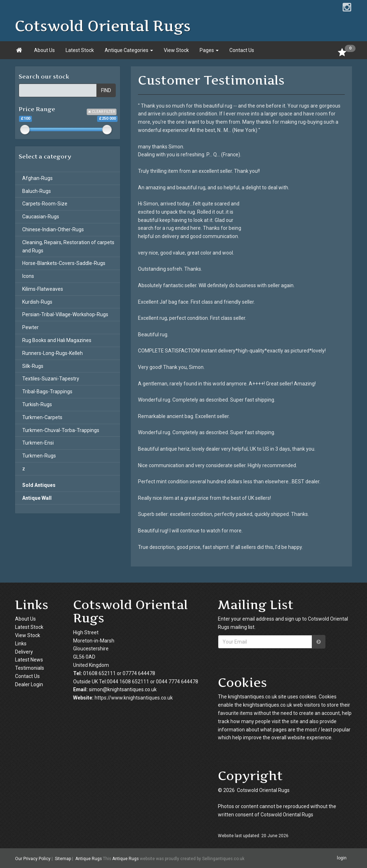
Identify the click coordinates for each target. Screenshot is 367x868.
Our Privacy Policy (33, 859)
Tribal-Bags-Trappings (47, 392)
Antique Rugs (89, 859)
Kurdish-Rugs (37, 302)
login (342, 858)
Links (21, 644)
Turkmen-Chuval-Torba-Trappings (61, 430)
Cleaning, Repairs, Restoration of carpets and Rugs (68, 246)
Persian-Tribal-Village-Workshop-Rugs (65, 314)
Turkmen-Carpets (42, 417)
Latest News (29, 660)
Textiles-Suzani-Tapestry (51, 379)
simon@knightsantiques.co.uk (123, 689)
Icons (28, 276)
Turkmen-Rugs (39, 456)
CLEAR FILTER (102, 112)
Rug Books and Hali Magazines (57, 340)
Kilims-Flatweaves (43, 289)
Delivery (24, 652)
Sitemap (63, 859)
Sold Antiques (39, 485)
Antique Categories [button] (129, 50)
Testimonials (30, 668)
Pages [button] (209, 50)
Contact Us (242, 50)
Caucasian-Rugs (41, 217)
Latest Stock (80, 50)
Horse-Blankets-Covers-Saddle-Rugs (64, 263)
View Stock (176, 50)
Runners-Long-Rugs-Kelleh (53, 353)
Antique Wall (37, 498)
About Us (44, 50)
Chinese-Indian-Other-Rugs (53, 229)
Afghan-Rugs (37, 178)
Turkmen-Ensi (38, 443)
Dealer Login (29, 684)
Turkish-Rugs (37, 404)
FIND (106, 90)
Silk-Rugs (33, 366)
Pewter (30, 327)
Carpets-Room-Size (45, 204)
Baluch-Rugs (37, 191)
